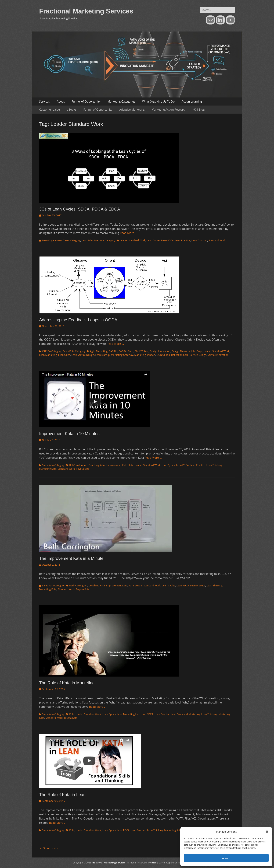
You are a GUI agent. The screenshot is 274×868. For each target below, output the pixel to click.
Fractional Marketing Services (86, 11)
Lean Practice (183, 240)
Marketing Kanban (145, 355)
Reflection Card (180, 355)
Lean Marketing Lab (128, 714)
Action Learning (192, 101)
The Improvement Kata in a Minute (71, 558)
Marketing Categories (121, 101)
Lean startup (102, 355)
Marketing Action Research (169, 110)
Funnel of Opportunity (86, 101)
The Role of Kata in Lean (62, 795)
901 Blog (199, 110)
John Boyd (197, 351)
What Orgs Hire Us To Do (158, 101)
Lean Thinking (199, 240)
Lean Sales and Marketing (185, 714)
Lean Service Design (83, 355)
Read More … (128, 233)
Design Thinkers (181, 351)
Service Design (198, 355)
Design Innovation (160, 351)
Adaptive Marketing (132, 110)
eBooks (72, 110)
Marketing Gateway (122, 355)
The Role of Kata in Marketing (67, 683)
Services (44, 101)
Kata (131, 465)
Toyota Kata (83, 469)
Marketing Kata (48, 469)
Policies (152, 863)
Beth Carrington (78, 585)
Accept (226, 858)
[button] (267, 832)
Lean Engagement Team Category (61, 240)
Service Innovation (218, 355)
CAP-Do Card (126, 351)
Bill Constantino (78, 465)
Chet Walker (141, 351)
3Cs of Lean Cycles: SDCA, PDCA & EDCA (80, 209)
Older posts (48, 848)
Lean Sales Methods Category (98, 240)
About (61, 101)
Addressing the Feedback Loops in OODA (78, 320)
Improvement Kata (117, 465)
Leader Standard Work (133, 240)
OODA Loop (163, 355)
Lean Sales (64, 355)
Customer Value (50, 110)
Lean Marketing (48, 355)
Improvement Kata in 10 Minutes (69, 434)
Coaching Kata (97, 465)
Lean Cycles (153, 240)
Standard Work (217, 240)
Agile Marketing (99, 351)
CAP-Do (113, 351)
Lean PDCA (167, 240)
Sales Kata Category (74, 351)
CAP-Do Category (52, 351)
